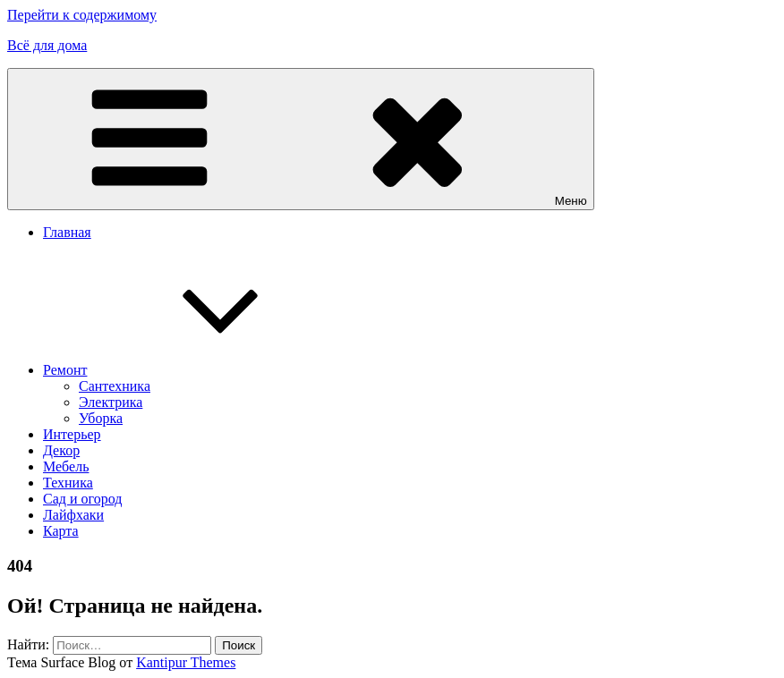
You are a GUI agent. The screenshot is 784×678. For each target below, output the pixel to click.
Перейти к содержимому (82, 15)
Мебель (66, 466)
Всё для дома (47, 45)
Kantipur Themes (186, 662)
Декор (61, 450)
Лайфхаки (73, 515)
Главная (67, 232)
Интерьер (72, 434)
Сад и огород (82, 499)
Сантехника (115, 386)
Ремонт (199, 370)
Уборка (101, 418)
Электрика (111, 402)
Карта (61, 531)
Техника (68, 483)
